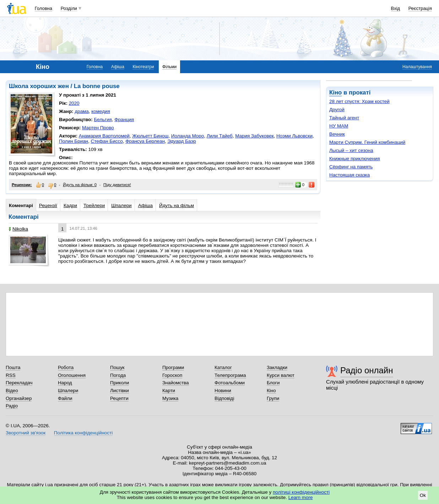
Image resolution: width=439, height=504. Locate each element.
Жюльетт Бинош (150, 136)
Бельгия (103, 120)
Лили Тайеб (220, 136)
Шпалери (121, 205)
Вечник (337, 134)
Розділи (69, 8)
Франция (124, 120)
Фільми (169, 67)
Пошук (117, 367)
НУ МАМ (339, 126)
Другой (337, 110)
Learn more (301, 497)
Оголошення (72, 375)
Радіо (12, 406)
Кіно (335, 93)
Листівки (120, 391)
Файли (65, 398)
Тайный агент (344, 118)
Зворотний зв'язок (26, 433)
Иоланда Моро (188, 136)
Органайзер (19, 398)
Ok (423, 495)
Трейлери (94, 205)
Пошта (13, 367)
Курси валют (281, 375)
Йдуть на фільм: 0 (80, 185)
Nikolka (18, 229)
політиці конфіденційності (301, 492)
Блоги (273, 383)
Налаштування (417, 67)
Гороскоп (172, 375)
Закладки (277, 367)
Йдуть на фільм (177, 205)
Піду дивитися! (117, 185)
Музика (170, 398)
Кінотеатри (143, 67)
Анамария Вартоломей (104, 136)
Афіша (118, 67)
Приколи (120, 383)
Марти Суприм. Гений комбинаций (367, 142)
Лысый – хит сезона (351, 150)
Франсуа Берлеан (145, 141)
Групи (273, 398)
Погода (118, 375)
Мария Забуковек (254, 136)
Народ (65, 383)
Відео (12, 391)
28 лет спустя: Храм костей (359, 101)
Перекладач (19, 383)
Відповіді (224, 398)
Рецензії (48, 205)
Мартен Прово (98, 128)
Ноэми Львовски (294, 136)
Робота (66, 367)
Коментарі (21, 205)
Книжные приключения (355, 159)
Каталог (223, 367)
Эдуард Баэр (181, 141)
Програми (173, 367)
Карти (169, 391)
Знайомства (176, 383)
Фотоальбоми (230, 383)
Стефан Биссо (107, 141)
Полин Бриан (74, 141)
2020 (74, 103)
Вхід (396, 8)
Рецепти (119, 398)
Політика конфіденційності (83, 433)
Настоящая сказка (349, 175)
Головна (44, 8)
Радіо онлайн (367, 370)
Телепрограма (230, 375)
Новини (223, 391)
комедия (101, 111)
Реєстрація (420, 8)
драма (82, 111)
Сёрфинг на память (351, 167)
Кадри (70, 205)
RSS (11, 375)
